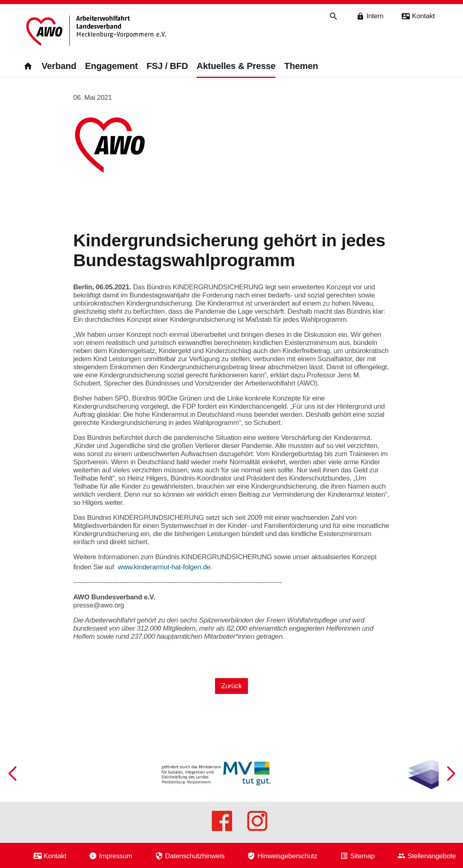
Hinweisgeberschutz (287, 856)
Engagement (111, 66)
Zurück (231, 686)
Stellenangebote (432, 856)
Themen (301, 66)
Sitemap (363, 856)
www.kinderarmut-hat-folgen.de (164, 567)
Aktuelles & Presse (236, 66)
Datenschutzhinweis (195, 856)
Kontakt (55, 856)
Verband (59, 66)
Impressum (116, 856)
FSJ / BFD (167, 66)
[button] (451, 773)
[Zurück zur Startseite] (97, 31)
